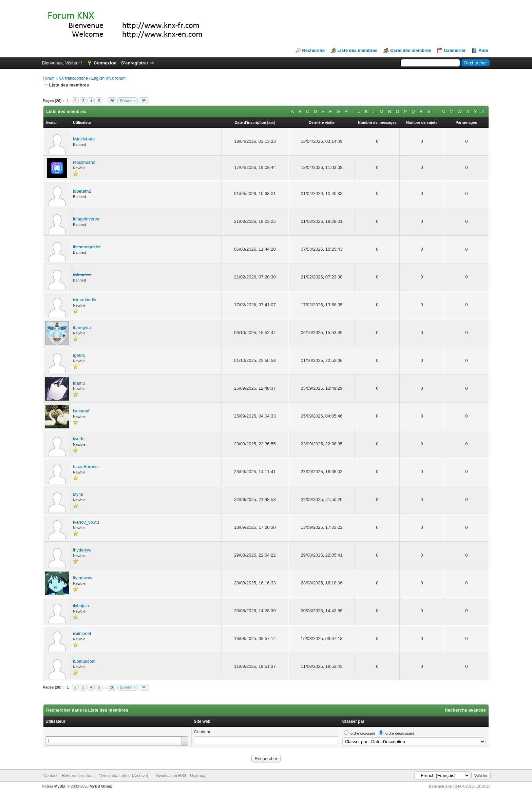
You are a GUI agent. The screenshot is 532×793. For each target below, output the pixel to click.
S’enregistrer (135, 63)
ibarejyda (82, 327)
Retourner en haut (78, 776)
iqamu (79, 383)
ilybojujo (81, 606)
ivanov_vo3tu (86, 522)
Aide (483, 50)
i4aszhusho (84, 162)
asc (271, 122)
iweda (79, 439)
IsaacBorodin (86, 467)
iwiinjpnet (82, 633)
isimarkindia (85, 300)
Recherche (313, 50)
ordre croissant (363, 733)
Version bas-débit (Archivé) (123, 776)
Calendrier (455, 50)
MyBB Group (101, 786)
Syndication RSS (171, 776)
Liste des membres (358, 50)
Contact (50, 776)
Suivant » (128, 101)
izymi (78, 494)
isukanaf (81, 411)
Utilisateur (55, 721)
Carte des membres (411, 50)
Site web (202, 721)
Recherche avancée (465, 710)
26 (112, 101)
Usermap (198, 776)
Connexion (105, 63)
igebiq (79, 355)
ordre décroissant (400, 733)
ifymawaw (83, 578)
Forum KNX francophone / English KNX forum (84, 78)
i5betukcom (84, 661)
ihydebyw (82, 550)
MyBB (60, 786)
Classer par (353, 721)
